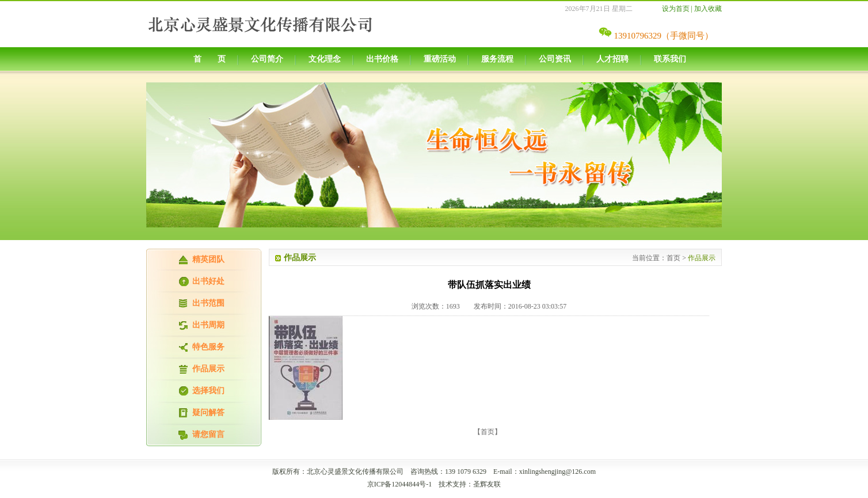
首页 (673, 258)
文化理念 (325, 59)
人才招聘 (612, 59)
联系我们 (670, 59)
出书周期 (208, 325)
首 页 (210, 59)
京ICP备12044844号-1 (400, 484)
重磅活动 (440, 59)
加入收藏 (708, 9)
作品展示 (208, 369)
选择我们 (208, 391)
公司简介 (267, 59)
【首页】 (488, 432)
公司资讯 (555, 59)
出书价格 (382, 59)
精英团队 (208, 259)
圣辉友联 (487, 484)
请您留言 (208, 434)
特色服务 (208, 347)
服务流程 (497, 59)
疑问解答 (208, 413)
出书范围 (208, 303)
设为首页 (676, 9)
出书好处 (208, 281)
